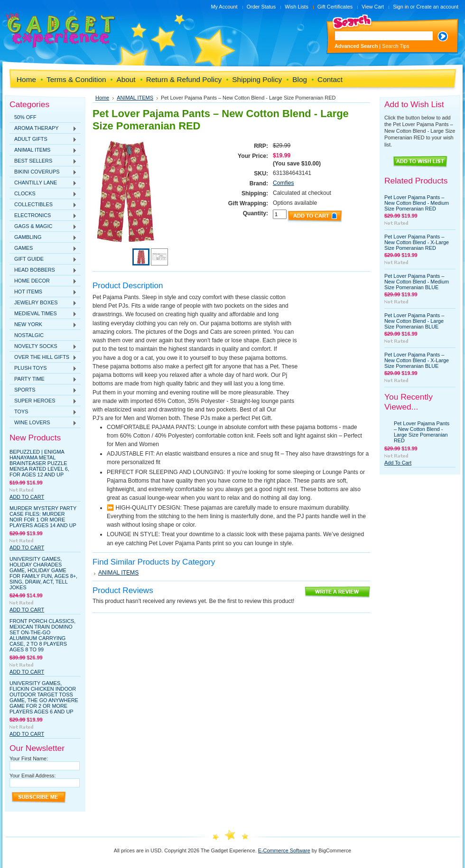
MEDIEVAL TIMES (43, 314)
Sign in (401, 7)
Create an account (437, 7)
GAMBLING (43, 238)
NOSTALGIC (29, 335)
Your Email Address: (33, 776)
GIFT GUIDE (43, 259)
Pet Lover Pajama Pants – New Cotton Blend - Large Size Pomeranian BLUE (414, 321)
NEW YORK (43, 325)
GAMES (43, 248)
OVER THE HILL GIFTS (43, 357)
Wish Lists (297, 7)
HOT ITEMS (43, 292)
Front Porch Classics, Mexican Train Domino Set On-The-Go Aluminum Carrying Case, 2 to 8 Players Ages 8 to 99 (42, 635)
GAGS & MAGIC (43, 227)
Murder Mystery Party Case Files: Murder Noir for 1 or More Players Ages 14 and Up (43, 517)
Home (102, 98)
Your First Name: (29, 758)
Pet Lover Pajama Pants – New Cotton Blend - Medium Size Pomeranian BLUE (417, 282)
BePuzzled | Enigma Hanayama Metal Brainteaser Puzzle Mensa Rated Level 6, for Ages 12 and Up (39, 463)
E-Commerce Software (284, 850)
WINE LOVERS (43, 423)
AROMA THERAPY (43, 128)
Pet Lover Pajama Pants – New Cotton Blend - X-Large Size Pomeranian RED (417, 242)
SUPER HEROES (43, 401)
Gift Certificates (335, 7)
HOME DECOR (43, 281)
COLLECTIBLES (43, 205)
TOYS (43, 412)
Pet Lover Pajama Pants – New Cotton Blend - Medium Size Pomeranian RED (417, 203)
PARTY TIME (43, 379)
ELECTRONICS (43, 216)
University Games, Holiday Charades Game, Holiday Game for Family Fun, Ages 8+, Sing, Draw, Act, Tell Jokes (43, 573)
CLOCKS (43, 194)
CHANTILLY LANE (43, 183)
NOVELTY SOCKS (43, 347)
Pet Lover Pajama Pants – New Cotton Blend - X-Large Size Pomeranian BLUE (417, 360)
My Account (224, 7)
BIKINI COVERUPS (43, 172)
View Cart (373, 7)
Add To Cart (27, 497)
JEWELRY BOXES (43, 303)
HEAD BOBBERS (43, 270)
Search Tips (395, 46)
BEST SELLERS (43, 161)
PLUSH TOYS (43, 368)
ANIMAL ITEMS (43, 150)
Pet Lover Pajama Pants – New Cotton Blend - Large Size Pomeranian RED (422, 432)
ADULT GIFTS (43, 139)
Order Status (261, 7)
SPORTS (43, 390)
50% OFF (25, 117)
